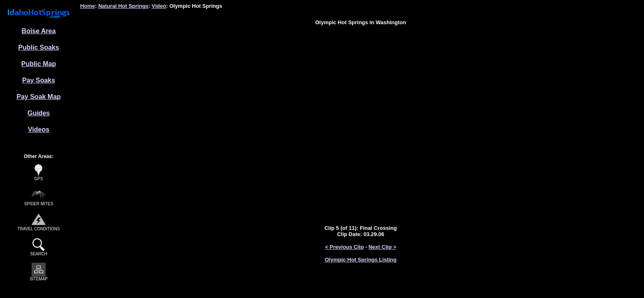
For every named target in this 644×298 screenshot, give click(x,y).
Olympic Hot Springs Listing (361, 260)
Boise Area (39, 31)
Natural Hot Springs (123, 6)
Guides (39, 113)
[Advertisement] (361, 50)
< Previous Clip (344, 247)
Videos (39, 130)
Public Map (39, 64)
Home (87, 6)
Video (159, 6)
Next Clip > (382, 247)
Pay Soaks (39, 80)
